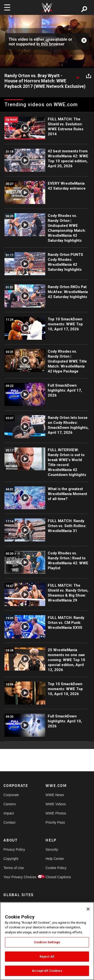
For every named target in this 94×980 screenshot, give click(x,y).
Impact (9, 813)
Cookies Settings (47, 942)
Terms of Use (14, 868)
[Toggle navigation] (7, 7)
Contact (9, 822)
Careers (10, 804)
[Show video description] (78, 76)
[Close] (88, 909)
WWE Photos (56, 813)
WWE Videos (56, 804)
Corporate (11, 795)
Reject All (47, 957)
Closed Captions (56, 877)
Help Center (55, 859)
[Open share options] (89, 76)
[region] (47, 941)
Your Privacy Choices (14, 877)
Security (52, 849)
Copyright (11, 859)
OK (47, 41)
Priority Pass (55, 822)
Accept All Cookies (47, 971)
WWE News (55, 795)
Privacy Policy (14, 849)
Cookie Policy (56, 868)
